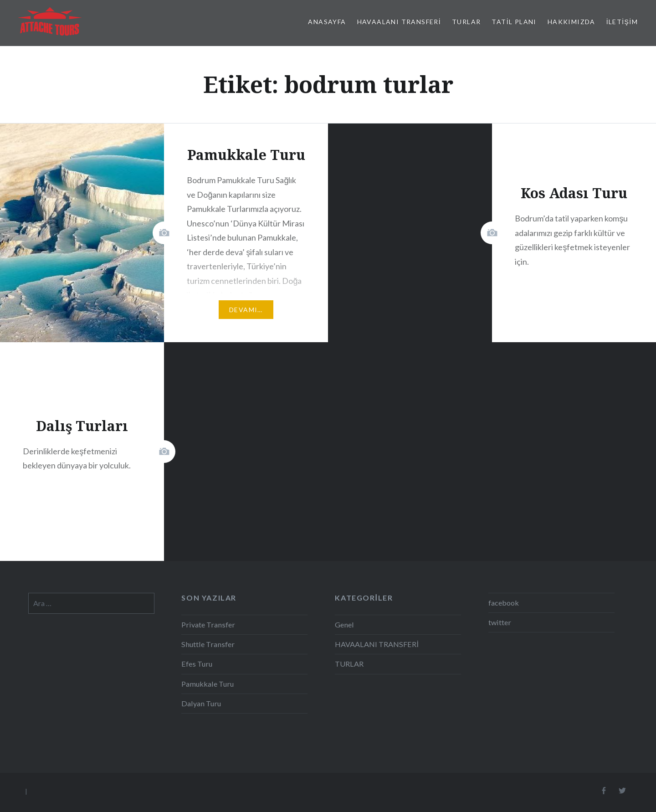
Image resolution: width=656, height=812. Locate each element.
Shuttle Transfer (208, 644)
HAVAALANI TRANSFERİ (399, 22)
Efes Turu (197, 664)
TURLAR (466, 22)
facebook (504, 603)
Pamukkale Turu (208, 684)
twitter (500, 622)
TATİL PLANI (514, 22)
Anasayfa (327, 22)
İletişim (622, 22)
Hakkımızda (571, 22)
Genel (344, 624)
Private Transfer (208, 624)
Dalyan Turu (201, 703)
